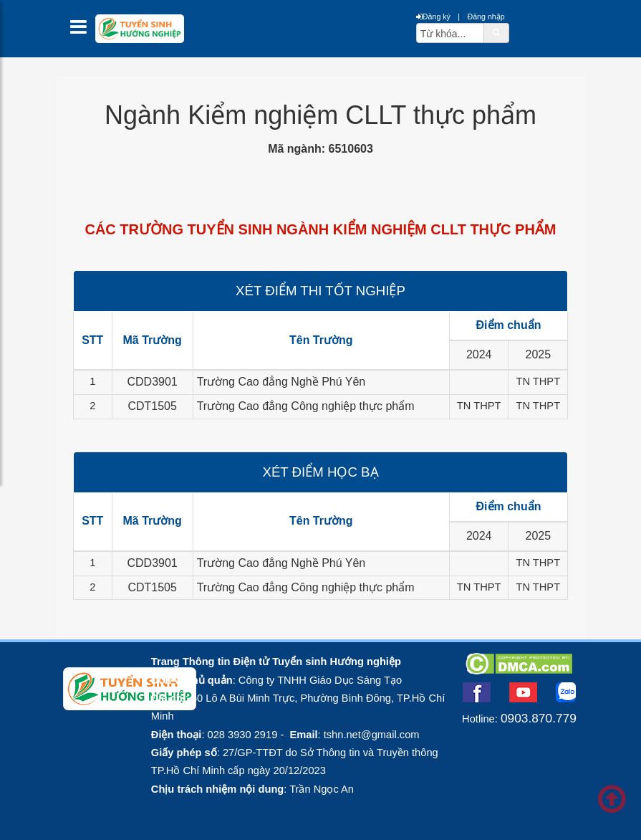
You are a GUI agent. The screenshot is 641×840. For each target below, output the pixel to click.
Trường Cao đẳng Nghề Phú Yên (281, 382)
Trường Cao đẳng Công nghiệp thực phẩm (306, 406)
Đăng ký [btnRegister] (433, 16)
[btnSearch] (496, 32)
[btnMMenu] (83, 30)
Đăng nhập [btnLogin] (486, 16)
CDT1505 (152, 406)
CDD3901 (153, 382)
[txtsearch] (450, 33)
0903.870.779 (539, 718)
